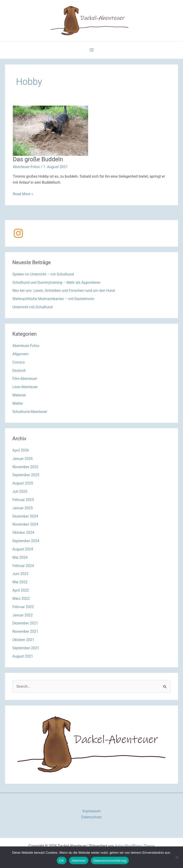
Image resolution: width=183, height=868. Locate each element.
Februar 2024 (23, 566)
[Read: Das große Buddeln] (50, 130)
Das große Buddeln (38, 159)
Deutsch (19, 371)
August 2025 (23, 483)
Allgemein (20, 354)
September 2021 (26, 648)
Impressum (92, 811)
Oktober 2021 (23, 640)
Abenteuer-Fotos (26, 167)
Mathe (17, 403)
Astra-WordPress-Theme (135, 846)
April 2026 (21, 450)
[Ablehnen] (177, 857)
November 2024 (25, 524)
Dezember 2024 (25, 516)
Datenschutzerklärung (110, 861)
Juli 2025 (20, 491)
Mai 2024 (20, 557)
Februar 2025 (23, 500)
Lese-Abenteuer (25, 387)
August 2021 (23, 656)
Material (19, 395)
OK (62, 861)
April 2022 (21, 590)
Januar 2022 (22, 615)
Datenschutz (92, 817)
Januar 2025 (22, 508)
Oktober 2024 (23, 533)
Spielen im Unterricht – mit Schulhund (43, 274)
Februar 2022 (23, 607)
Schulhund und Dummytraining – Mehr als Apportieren (56, 282)
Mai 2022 (20, 582)
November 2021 (25, 631)
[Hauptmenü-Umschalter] (92, 50)
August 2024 (23, 549)
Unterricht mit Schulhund (32, 307)
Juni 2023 (20, 574)
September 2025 (26, 475)
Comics (18, 362)
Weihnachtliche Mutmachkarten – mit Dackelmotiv (53, 299)
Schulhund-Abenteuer (30, 412)
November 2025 (25, 467)
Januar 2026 (22, 459)
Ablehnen (79, 861)
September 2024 (26, 541)
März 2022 (21, 599)
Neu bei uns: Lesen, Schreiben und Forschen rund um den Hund (64, 291)
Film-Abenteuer (25, 379)
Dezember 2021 (25, 623)
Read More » (23, 194)
